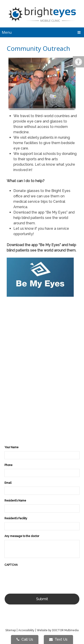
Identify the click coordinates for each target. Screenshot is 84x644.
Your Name (12, 447)
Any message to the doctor (22, 536)
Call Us (25, 639)
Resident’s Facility (16, 518)
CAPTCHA (11, 565)
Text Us (58, 639)
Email (8, 483)
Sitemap (11, 630)
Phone (8, 465)
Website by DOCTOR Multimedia (58, 630)
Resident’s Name (15, 501)
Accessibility (26, 630)
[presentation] (38, 577)
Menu (7, 32)
